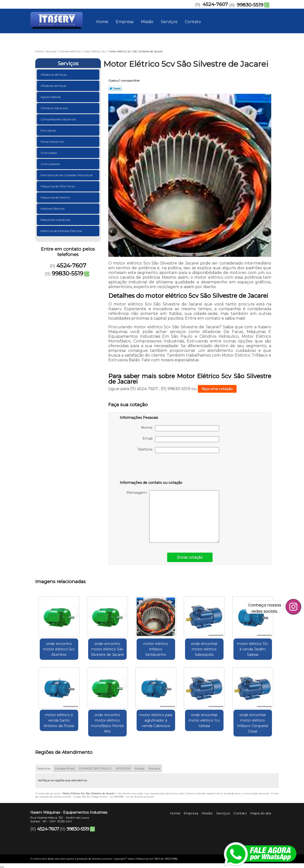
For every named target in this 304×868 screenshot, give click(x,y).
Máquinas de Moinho (56, 197)
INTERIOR (123, 768)
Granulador (49, 153)
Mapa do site (261, 813)
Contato (193, 22)
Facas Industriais (53, 142)
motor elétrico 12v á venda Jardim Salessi (253, 649)
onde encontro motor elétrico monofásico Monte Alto (107, 723)
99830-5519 (250, 5)
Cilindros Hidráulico (55, 108)
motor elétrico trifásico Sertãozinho (156, 649)
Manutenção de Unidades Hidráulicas (67, 175)
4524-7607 (215, 4)
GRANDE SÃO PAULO (95, 768)
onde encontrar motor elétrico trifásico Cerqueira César (253, 723)
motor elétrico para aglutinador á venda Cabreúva (156, 720)
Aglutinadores (51, 97)
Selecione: (44, 768)
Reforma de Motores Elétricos (62, 231)
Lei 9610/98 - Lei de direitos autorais (132, 797)
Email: (181, 439)
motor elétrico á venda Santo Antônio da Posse (59, 720)
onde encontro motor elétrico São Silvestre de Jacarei (107, 649)
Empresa (125, 22)
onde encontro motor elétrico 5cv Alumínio (59, 649)
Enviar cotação (190, 557)
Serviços (169, 22)
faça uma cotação (217, 389)
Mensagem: (173, 517)
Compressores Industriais (59, 119)
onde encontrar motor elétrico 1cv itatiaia (204, 720)
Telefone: (178, 450)
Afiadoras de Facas (54, 75)
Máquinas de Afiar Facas (58, 186)
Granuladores (51, 164)
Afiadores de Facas (54, 86)
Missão (147, 22)
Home (102, 22)
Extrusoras (48, 130)
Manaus (154, 768)
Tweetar (115, 88)
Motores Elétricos (53, 209)
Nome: (180, 428)
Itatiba (140, 768)
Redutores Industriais (56, 220)
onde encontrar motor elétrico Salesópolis (204, 649)
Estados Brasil (65, 768)
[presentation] (151, 468)
